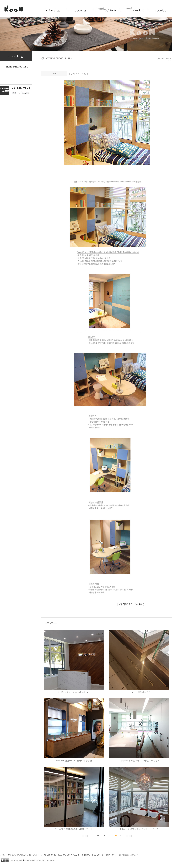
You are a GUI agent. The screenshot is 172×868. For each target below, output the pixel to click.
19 (120, 836)
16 (109, 836)
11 (91, 836)
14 (101, 836)
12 (94, 836)
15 (105, 836)
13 (98, 836)
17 (112, 836)
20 (123, 836)
